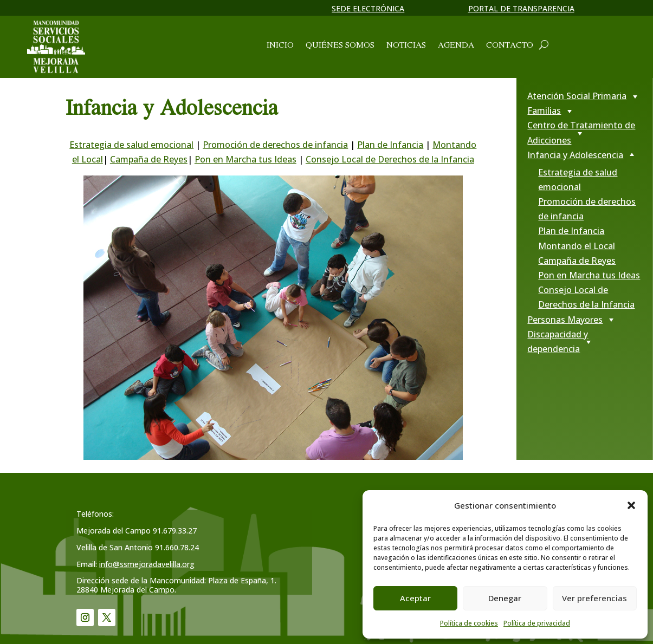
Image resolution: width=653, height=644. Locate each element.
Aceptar (415, 598)
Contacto (510, 45)
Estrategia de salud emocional (131, 145)
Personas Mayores (565, 320)
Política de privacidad (537, 623)
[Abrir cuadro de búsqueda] (544, 44)
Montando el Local (577, 246)
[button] (631, 505)
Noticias (406, 45)
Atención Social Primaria (577, 96)
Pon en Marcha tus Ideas (245, 159)
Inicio (280, 45)
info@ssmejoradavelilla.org (147, 564)
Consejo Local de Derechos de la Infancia (390, 159)
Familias (544, 110)
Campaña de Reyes (149, 159)
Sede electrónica (368, 8)
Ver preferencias (594, 598)
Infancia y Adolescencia (575, 155)
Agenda (456, 45)
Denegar (505, 598)
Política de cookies (469, 623)
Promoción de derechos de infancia (275, 145)
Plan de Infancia (390, 145)
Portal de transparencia (521, 8)
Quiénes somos (340, 45)
